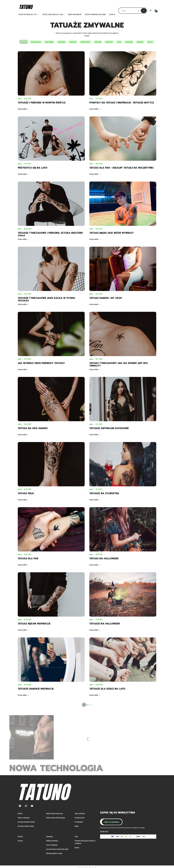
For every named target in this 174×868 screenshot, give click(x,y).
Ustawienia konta (80, 818)
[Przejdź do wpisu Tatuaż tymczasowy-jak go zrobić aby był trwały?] (123, 334)
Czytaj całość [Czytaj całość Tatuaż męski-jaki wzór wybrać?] (94, 239)
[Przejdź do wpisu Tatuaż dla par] (51, 529)
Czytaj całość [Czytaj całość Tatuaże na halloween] (94, 630)
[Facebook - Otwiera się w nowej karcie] (20, 806)
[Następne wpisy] (91, 705)
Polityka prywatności (52, 841)
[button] (144, 11)
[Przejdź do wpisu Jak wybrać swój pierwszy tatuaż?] (51, 334)
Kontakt (20, 813)
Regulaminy (49, 836)
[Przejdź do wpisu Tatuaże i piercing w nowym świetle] (51, 73)
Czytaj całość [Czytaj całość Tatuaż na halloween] (94, 565)
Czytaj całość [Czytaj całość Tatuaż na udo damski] (22, 434)
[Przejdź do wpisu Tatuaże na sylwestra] (123, 464)
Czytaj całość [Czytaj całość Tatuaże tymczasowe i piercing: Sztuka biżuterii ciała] (22, 239)
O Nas (76, 836)
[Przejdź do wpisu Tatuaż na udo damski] (51, 399)
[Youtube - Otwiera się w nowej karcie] (32, 806)
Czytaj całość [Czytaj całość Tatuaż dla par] (22, 565)
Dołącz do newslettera (112, 822)
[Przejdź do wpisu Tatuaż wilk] (51, 464)
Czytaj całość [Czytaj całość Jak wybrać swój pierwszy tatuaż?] (22, 369)
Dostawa (20, 841)
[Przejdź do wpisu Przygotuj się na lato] (51, 139)
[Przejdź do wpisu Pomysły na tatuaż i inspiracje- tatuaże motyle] (123, 73)
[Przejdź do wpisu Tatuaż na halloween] (123, 529)
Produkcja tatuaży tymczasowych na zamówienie (85, 842)
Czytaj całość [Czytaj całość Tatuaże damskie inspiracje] (22, 695)
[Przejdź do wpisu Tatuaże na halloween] (123, 594)
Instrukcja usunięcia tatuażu (26, 826)
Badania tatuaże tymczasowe (55, 813)
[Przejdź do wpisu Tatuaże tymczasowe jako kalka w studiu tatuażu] (51, 269)
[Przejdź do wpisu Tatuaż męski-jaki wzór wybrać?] (123, 204)
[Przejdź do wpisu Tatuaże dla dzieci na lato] (123, 660)
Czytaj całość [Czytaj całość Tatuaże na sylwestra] (94, 500)
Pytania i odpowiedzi (24, 818)
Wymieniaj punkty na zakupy (54, 853)
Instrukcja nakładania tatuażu (26, 822)
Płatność (20, 836)
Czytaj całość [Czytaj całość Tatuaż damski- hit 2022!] (94, 304)
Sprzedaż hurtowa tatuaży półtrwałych (57, 849)
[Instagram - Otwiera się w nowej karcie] (26, 806)
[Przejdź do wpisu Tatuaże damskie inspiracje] (51, 660)
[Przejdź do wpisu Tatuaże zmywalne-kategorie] (123, 399)
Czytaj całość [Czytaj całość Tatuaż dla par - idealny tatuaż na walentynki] (94, 174)
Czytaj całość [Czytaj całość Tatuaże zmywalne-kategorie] (94, 434)
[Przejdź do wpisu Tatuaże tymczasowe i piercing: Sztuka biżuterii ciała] (51, 204)
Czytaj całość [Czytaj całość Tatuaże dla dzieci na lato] (94, 695)
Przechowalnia (79, 822)
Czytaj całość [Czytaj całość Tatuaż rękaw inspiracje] (22, 630)
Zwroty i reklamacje (52, 845)
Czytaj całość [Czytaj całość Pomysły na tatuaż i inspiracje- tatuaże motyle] (94, 109)
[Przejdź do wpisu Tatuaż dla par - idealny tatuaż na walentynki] (123, 139)
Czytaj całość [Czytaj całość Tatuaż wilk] (22, 500)
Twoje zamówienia (80, 813)
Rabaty (77, 826)
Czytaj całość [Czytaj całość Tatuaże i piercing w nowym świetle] (22, 109)
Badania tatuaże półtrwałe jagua (56, 818)
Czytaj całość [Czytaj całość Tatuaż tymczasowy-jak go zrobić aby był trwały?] (94, 369)
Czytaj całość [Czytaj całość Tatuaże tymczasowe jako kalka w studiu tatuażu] (22, 304)
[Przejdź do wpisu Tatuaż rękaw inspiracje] (51, 594)
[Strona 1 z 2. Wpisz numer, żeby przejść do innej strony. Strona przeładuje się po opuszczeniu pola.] (84, 705)
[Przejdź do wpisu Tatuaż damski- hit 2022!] (123, 269)
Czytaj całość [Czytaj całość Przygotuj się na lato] (22, 174)
